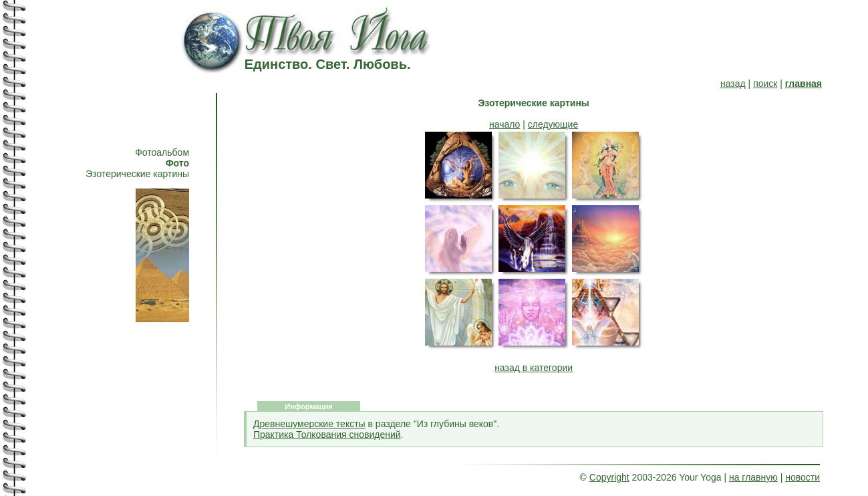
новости (803, 477)
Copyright (609, 477)
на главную (753, 477)
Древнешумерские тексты (309, 424)
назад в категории (534, 368)
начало (504, 124)
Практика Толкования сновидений (327, 435)
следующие (553, 124)
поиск (765, 84)
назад (733, 84)
